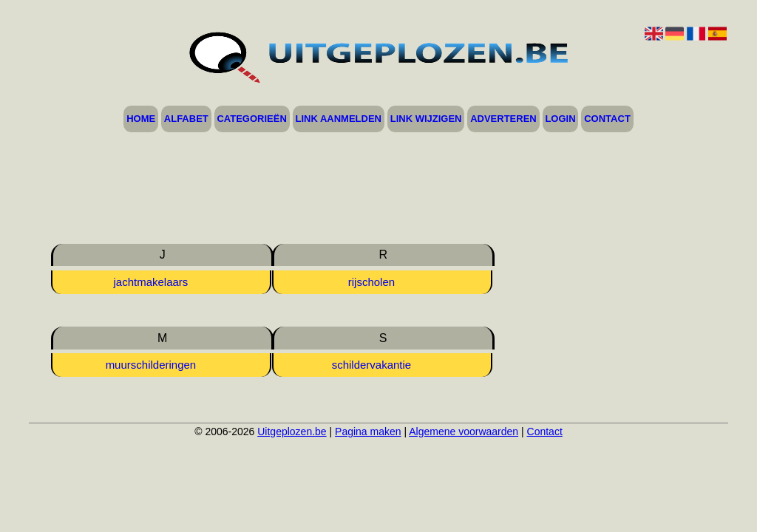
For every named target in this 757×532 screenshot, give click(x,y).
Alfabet (186, 119)
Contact (607, 119)
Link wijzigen (426, 119)
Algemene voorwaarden (464, 432)
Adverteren (503, 119)
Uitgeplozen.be (292, 432)
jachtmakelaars (150, 282)
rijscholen (371, 282)
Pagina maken (368, 432)
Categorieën (251, 119)
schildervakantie (372, 365)
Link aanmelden (339, 119)
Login (560, 119)
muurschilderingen (151, 365)
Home (141, 119)
